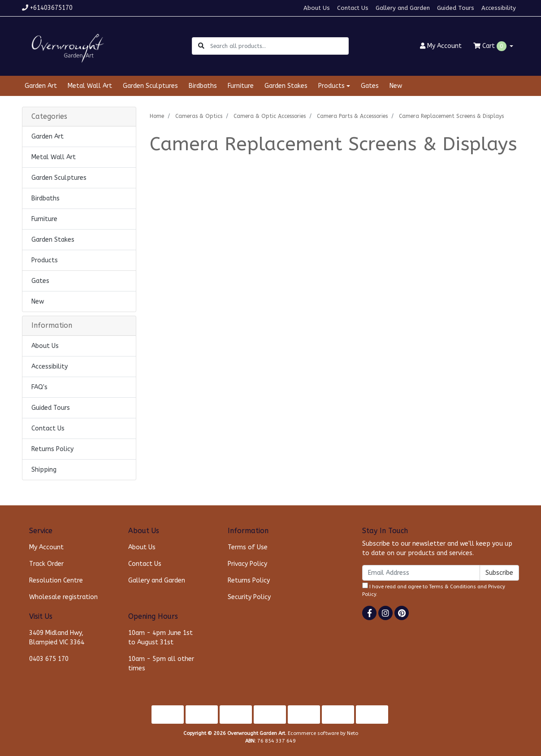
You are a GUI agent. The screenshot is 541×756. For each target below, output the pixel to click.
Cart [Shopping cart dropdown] (491, 46)
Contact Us (353, 8)
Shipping (44, 470)
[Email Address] (421, 573)
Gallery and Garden (403, 8)
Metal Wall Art (90, 86)
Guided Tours (456, 8)
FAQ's (39, 387)
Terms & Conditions (452, 587)
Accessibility (499, 8)
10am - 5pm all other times (161, 664)
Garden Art (41, 86)
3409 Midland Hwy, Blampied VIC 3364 (57, 638)
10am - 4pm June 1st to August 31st (160, 638)
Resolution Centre (56, 580)
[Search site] (201, 46)
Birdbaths (203, 86)
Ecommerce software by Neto (323, 733)
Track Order (46, 564)
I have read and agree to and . (434, 590)
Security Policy (249, 597)
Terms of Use (248, 547)
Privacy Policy (247, 564)
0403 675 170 (49, 659)
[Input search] (279, 46)
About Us (317, 8)
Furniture (241, 86)
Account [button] (441, 46)
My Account (46, 547)
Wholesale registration (63, 597)
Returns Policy (52, 449)
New (396, 86)
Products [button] (331, 86)
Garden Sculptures (150, 86)
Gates (370, 86)
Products (45, 260)
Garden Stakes (286, 86)
